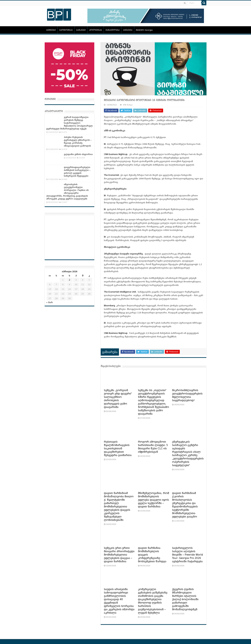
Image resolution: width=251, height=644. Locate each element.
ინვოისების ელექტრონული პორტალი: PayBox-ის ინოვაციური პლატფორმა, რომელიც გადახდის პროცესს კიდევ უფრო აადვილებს (67, 192)
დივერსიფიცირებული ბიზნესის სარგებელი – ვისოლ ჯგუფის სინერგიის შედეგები (77, 172)
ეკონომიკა (66, 30)
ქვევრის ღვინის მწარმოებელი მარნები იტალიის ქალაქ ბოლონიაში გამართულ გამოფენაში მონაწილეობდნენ (185, 599)
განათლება (113, 30)
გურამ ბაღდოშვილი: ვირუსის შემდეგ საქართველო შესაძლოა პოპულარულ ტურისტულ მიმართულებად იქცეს (69, 123)
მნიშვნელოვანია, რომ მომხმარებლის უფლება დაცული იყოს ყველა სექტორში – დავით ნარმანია (154, 500)
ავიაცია (128, 30)
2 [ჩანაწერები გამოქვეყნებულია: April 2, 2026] (69, 280)
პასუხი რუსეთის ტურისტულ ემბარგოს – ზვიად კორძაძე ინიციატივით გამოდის (78, 141)
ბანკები (81, 30)
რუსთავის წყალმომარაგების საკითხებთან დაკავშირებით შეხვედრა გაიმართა (118, 449)
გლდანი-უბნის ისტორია (78, 154)
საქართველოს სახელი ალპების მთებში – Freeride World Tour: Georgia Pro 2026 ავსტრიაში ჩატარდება (188, 555)
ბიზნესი (51, 30)
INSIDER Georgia (144, 30)
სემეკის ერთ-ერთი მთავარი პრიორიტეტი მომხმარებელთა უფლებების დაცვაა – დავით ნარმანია (119, 555)
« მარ (50, 302)
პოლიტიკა (96, 30)
